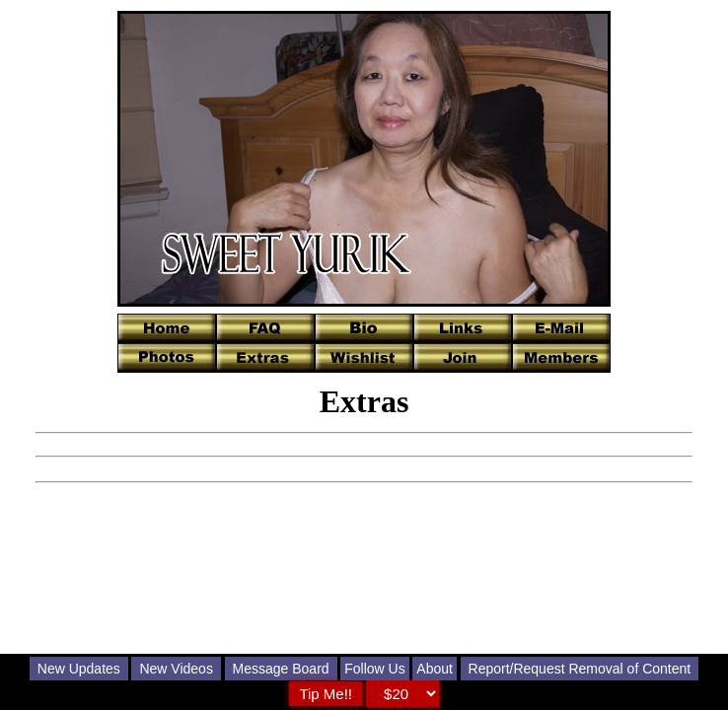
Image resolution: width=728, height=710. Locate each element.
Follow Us (374, 669)
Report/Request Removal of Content (580, 669)
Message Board (281, 669)
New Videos (176, 669)
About (435, 669)
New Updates (79, 669)
